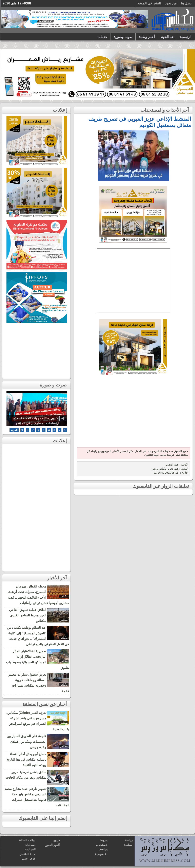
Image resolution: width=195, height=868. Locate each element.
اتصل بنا (187, 3)
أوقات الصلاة (27, 840)
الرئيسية (186, 37)
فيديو (57, 840)
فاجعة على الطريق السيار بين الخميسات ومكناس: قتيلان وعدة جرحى (26, 742)
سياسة (128, 845)
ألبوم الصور (52, 845)
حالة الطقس (27, 854)
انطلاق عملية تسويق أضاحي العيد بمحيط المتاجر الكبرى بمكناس (28, 615)
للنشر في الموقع (149, 3)
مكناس (64, 596)
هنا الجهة (167, 37)
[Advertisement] (133, 414)
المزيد (14, 430)
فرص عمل (29, 858)
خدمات (102, 37)
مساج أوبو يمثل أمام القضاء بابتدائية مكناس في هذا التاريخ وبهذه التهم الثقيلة (26, 759)
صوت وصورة (123, 37)
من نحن (171, 3)
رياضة (129, 840)
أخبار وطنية (147, 37)
